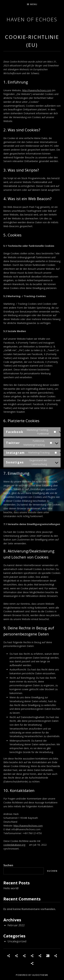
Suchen (8, 865)
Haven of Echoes (32, 19)
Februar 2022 (16, 925)
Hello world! (11, 888)
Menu (34, 4)
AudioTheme (40, 975)
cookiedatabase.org (14, 845)
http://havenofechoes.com (37, 90)
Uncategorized (17, 941)
